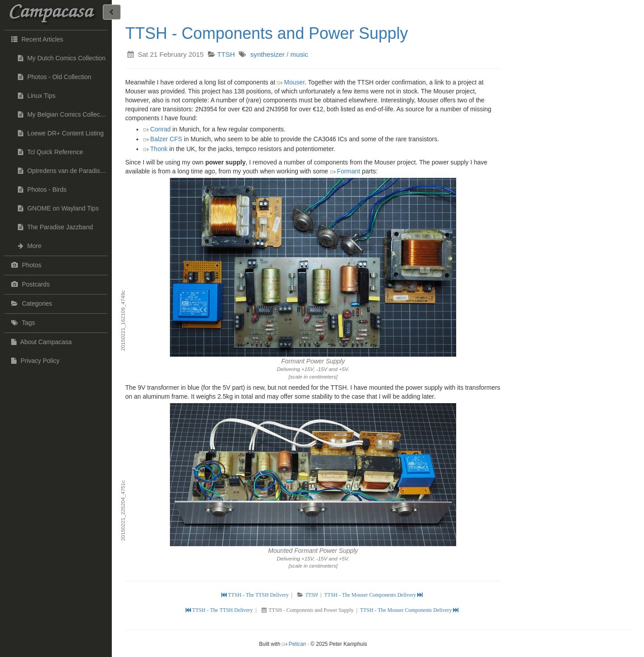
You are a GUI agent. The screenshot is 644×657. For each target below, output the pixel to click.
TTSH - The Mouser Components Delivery (373, 595)
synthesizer (268, 54)
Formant (348, 171)
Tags (22, 323)
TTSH (226, 54)
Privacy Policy (34, 361)
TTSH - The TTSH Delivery (256, 595)
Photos (25, 265)
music (299, 54)
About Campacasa (40, 342)
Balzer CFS (166, 139)
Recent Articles (36, 39)
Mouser (294, 82)
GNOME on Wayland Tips (58, 208)
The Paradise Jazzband (55, 227)
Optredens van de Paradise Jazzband (65, 171)
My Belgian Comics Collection (64, 114)
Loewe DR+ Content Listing (61, 133)
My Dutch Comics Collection (62, 58)
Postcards (29, 284)
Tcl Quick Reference (51, 152)
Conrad (161, 129)
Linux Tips (37, 96)
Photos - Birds (42, 190)
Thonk (159, 149)
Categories (31, 303)
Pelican (297, 644)
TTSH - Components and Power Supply (267, 33)
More (30, 246)
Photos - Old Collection (55, 77)
